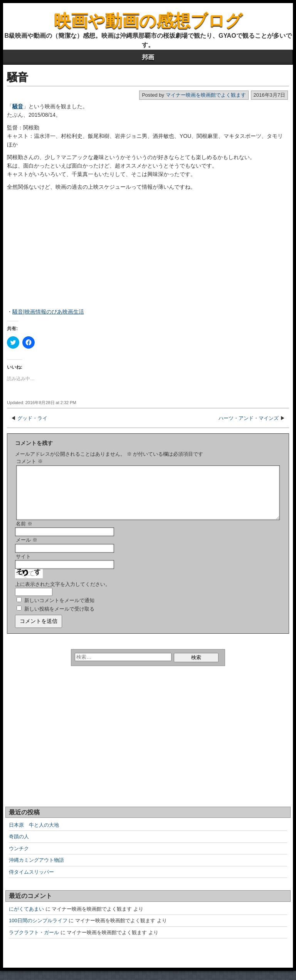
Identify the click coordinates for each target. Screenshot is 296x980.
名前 (24, 533)
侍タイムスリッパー (31, 881)
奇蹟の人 (19, 846)
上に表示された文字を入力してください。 (63, 593)
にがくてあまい (26, 918)
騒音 (17, 77)
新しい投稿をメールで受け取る (59, 618)
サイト (23, 566)
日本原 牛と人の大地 (34, 834)
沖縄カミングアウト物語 (36, 869)
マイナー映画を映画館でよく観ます (206, 95)
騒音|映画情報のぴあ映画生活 (48, 312)
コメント (29, 461)
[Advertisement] (55, 253)
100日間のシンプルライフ (38, 930)
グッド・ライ (32, 418)
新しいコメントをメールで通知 (59, 610)
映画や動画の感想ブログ (148, 21)
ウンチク (19, 858)
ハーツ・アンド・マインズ (249, 418)
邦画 (148, 57)
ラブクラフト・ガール (34, 942)
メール (27, 549)
